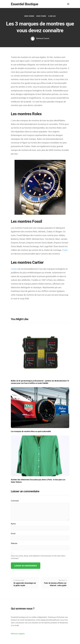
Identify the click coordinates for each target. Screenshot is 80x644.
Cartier (14, 269)
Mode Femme (41, 16)
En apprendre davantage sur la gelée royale (25, 584)
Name (13, 524)
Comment (15, 501)
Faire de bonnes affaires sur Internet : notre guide (55, 584)
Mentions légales (18, 634)
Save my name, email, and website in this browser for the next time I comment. (38, 557)
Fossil (65, 250)
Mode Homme (29, 16)
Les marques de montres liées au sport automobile (31, 431)
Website (14, 543)
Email (13, 534)
